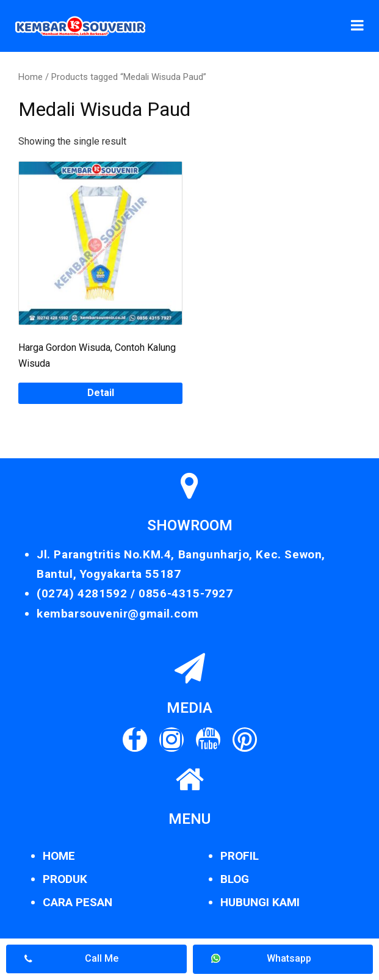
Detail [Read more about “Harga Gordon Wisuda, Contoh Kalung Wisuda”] (101, 393)
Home (31, 77)
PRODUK (65, 879)
